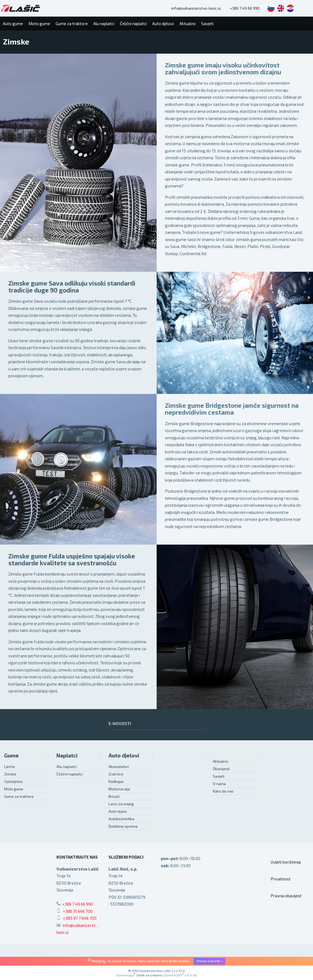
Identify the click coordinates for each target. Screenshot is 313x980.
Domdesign (126, 975)
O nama (219, 784)
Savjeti (219, 776)
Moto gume (14, 789)
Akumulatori (119, 767)
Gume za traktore (19, 796)
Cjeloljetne (13, 782)
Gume (11, 755)
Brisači (114, 796)
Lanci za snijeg (121, 804)
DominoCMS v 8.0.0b (180, 975)
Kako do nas (223, 791)
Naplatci (67, 755)
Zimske (10, 774)
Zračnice (116, 774)
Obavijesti (221, 769)
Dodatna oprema (123, 826)
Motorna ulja (119, 789)
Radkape (116, 782)
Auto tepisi (118, 811)
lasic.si (63, 932)
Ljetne (10, 767)
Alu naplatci (67, 767)
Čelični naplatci (70, 774)
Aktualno (221, 761)
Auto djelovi (124, 755)
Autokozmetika (121, 819)
